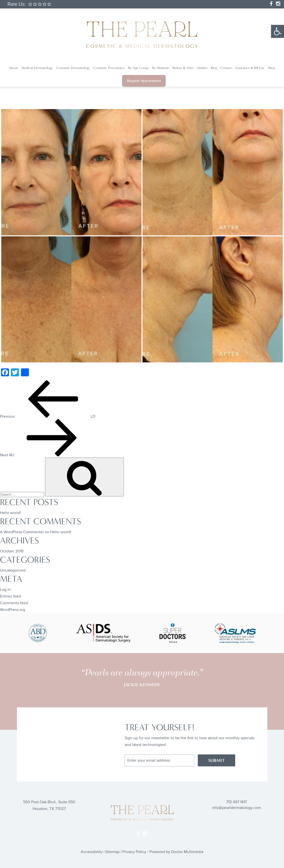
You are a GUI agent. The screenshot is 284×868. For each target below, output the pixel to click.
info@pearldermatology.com (237, 808)
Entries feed (10, 596)
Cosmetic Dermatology (73, 68)
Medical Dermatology (37, 68)
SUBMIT (216, 760)
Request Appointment (144, 81)
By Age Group (138, 68)
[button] (278, 31)
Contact (226, 68)
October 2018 (12, 551)
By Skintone (161, 68)
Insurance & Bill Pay (250, 68)
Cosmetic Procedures (109, 68)
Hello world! (10, 513)
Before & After (183, 68)
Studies (202, 68)
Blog (214, 68)
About (13, 68)
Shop (272, 68)
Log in (5, 590)
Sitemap (112, 852)
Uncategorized (13, 570)
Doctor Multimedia (187, 852)
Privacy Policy (134, 852)
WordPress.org (13, 610)
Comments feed (14, 603)
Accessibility (92, 852)
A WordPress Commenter (22, 532)
